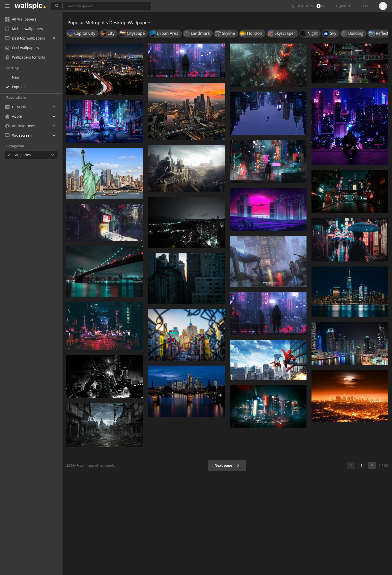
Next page (227, 465)
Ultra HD (16, 107)
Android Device (21, 126)
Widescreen (18, 135)
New (16, 77)
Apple (13, 116)
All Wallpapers (21, 19)
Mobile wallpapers (24, 29)
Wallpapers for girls (25, 57)
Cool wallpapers (22, 48)
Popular (18, 87)
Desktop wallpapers (30, 38)
